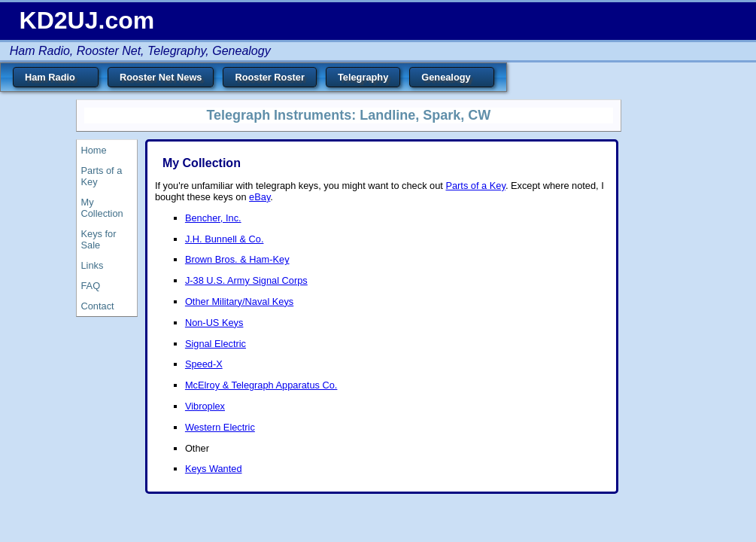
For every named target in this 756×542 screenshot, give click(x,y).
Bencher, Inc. (213, 218)
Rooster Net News (161, 77)
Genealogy (452, 79)
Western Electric (220, 427)
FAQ (91, 286)
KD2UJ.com (87, 20)
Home (94, 150)
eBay (260, 197)
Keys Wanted (214, 469)
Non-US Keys (214, 323)
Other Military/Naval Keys (239, 301)
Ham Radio (56, 79)
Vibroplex (205, 406)
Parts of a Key (102, 176)
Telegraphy (363, 77)
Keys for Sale (99, 239)
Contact (98, 306)
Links (93, 265)
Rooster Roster (269, 77)
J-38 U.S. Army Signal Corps (246, 280)
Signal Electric (216, 344)
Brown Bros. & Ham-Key (237, 259)
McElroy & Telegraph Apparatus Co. (261, 385)
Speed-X (204, 364)
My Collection (102, 208)
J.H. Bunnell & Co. (225, 239)
